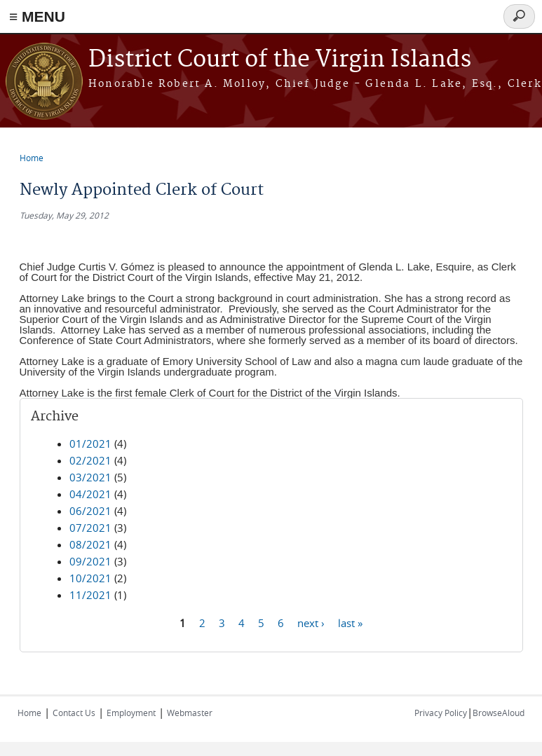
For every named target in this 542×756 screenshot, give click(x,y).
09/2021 (90, 561)
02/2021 (90, 460)
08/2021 (90, 544)
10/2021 (90, 578)
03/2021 (90, 477)
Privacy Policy (441, 713)
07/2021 (90, 528)
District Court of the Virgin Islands (280, 60)
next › (311, 622)
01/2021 (90, 444)
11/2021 (90, 595)
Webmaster (190, 713)
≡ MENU (37, 16)
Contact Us (74, 713)
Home (32, 158)
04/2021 (90, 494)
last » (350, 622)
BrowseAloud (499, 713)
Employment (131, 713)
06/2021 (90, 511)
